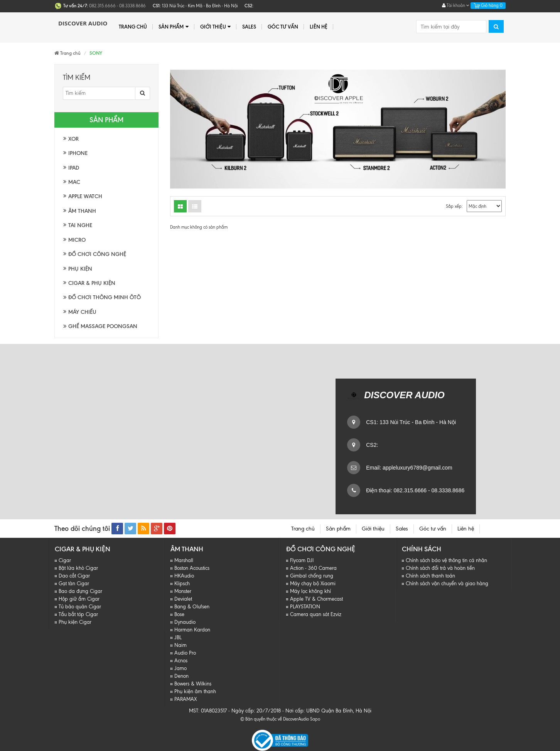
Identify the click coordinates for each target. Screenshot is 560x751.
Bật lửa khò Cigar (78, 568)
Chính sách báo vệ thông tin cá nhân (446, 560)
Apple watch (85, 196)
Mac (74, 182)
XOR (73, 139)
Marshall (184, 560)
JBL (178, 637)
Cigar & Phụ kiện (92, 283)
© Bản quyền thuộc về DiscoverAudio (275, 719)
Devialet (183, 599)
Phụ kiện (80, 269)
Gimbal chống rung (312, 576)
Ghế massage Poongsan (100, 326)
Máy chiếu (82, 312)
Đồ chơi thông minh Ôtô (102, 297)
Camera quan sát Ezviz (316, 614)
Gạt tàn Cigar (74, 583)
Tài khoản (456, 5)
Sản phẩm (173, 27)
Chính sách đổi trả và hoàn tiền (440, 568)
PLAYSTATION (305, 607)
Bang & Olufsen (192, 607)
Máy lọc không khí (310, 591)
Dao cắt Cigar (74, 576)
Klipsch (182, 583)
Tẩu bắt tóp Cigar (78, 614)
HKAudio (184, 576)
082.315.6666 (410, 490)
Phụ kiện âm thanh (195, 691)
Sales (249, 27)
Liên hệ (319, 27)
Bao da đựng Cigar (80, 591)
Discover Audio (83, 23)
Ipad (74, 168)
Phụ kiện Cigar (75, 622)
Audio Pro (185, 653)
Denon (181, 676)
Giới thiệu (215, 27)
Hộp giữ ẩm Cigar (79, 599)
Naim (180, 645)
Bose (179, 614)
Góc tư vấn (283, 27)
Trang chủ (133, 27)
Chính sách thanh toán (430, 576)
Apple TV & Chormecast (316, 599)
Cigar (65, 560)
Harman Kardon (192, 630)
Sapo (315, 719)
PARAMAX (186, 699)
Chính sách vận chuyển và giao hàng (447, 583)
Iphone (78, 153)
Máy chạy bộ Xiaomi (313, 583)
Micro (77, 240)
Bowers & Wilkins (193, 684)
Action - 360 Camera (313, 568)
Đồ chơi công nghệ (97, 254)
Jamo (180, 668)
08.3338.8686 (447, 490)
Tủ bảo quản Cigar (80, 607)
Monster (183, 591)
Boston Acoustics (192, 568)
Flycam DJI (302, 560)
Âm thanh (82, 211)
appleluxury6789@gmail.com (417, 468)
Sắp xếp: (454, 206)
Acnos (181, 661)
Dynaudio (185, 622)
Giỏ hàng (488, 5)
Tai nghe (80, 225)
